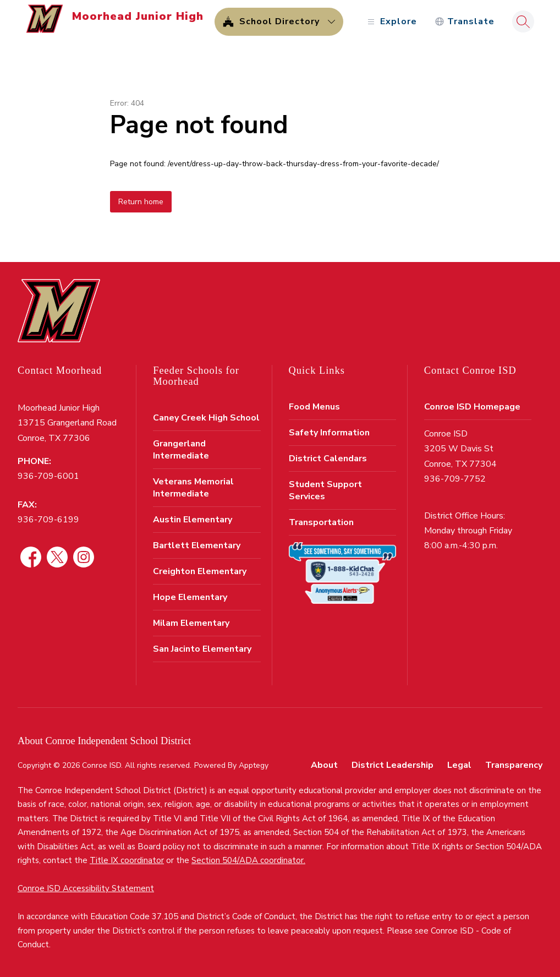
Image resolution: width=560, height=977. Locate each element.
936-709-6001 (48, 476)
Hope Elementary (190, 597)
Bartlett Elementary (197, 545)
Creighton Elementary (200, 571)
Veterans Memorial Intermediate (193, 488)
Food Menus (314, 407)
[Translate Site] (465, 22)
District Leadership (392, 765)
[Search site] (523, 21)
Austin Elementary (193, 520)
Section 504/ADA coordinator (248, 860)
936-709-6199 (48, 520)
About (324, 765)
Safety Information (329, 433)
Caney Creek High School (206, 418)
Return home (141, 202)
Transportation (321, 522)
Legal (459, 765)
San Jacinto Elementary (202, 649)
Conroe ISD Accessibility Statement (86, 888)
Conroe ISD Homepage (472, 407)
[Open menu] (391, 22)
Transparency (514, 765)
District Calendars (328, 459)
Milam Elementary (191, 623)
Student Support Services (325, 490)
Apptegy (254, 765)
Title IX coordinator (127, 860)
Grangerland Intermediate (181, 450)
